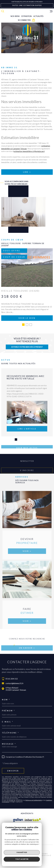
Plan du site (20, 855)
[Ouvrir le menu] (51, 11)
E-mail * (8, 721)
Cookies (33, 857)
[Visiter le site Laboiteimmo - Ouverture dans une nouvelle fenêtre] (27, 849)
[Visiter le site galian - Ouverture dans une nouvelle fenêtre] (18, 819)
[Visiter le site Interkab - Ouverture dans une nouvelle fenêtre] (33, 819)
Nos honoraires (9, 855)
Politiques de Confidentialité (34, 800)
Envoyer (13, 770)
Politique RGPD (24, 857)
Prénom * (8, 710)
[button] (23, 324)
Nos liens (47, 855)
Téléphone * (11, 732)
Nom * (6, 699)
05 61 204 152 (12, 678)
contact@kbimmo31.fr (15, 683)
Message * (9, 743)
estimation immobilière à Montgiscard (29, 151)
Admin (40, 855)
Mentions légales (30, 855)
